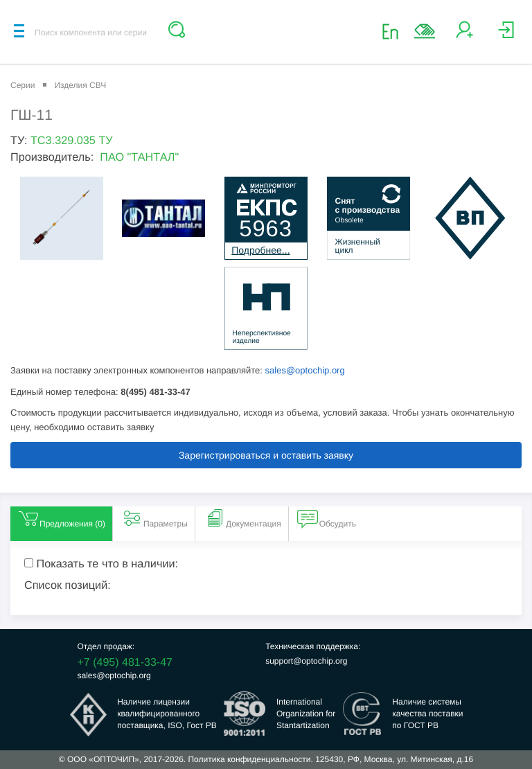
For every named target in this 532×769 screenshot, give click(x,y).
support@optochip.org (306, 661)
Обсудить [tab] (327, 518)
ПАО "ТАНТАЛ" (139, 157)
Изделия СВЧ (80, 85)
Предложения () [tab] (61, 518)
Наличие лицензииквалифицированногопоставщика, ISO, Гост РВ (167, 714)
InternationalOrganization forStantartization (306, 714)
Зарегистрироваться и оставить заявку (266, 455)
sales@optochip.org (305, 370)
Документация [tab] (242, 518)
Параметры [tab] (154, 518)
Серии (23, 85)
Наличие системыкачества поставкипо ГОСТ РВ (427, 714)
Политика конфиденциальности (249, 759)
